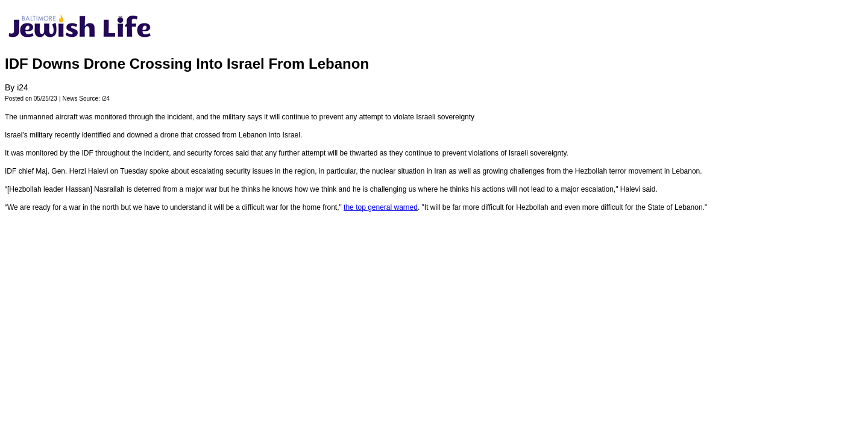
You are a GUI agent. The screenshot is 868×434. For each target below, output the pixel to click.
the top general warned (381, 207)
